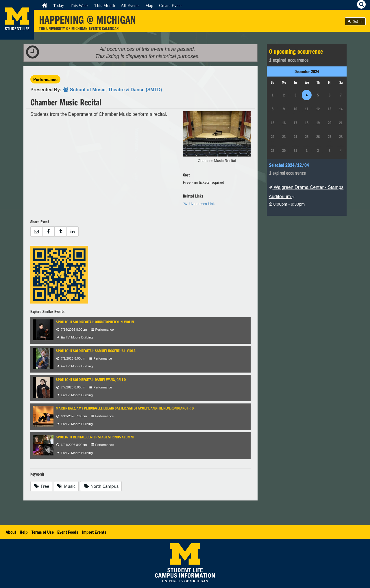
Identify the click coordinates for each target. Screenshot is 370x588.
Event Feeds (68, 532)
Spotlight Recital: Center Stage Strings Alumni (95, 437)
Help (24, 532)
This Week (79, 5)
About (11, 532)
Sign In (355, 21)
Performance (45, 79)
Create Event (170, 5)
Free (41, 486)
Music (66, 486)
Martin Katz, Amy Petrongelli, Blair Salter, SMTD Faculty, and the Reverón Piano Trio (125, 408)
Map (149, 5)
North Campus (101, 486)
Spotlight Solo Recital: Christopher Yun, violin (95, 322)
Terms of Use (43, 532)
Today (59, 5)
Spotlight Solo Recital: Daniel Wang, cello (91, 380)
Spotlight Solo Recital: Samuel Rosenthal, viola (96, 351)
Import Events (94, 532)
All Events (130, 5)
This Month (104, 5)
